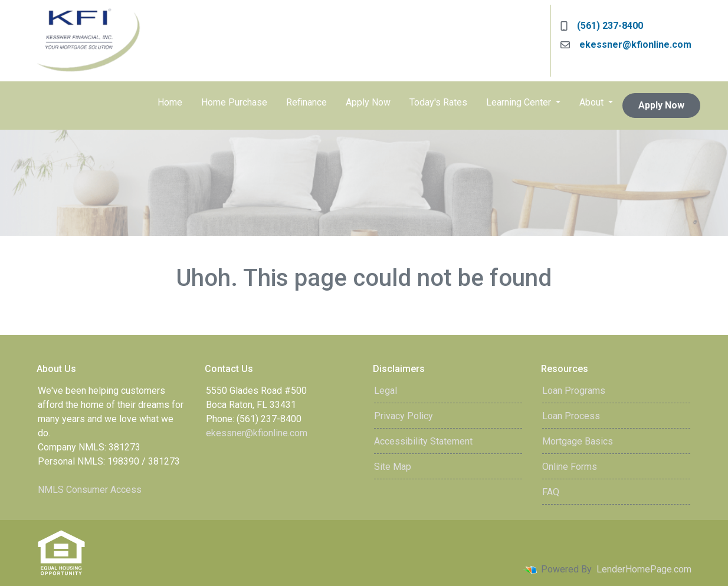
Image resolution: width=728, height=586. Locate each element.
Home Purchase (234, 102)
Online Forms (570, 467)
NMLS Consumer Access (90, 490)
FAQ (551, 492)
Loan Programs (574, 391)
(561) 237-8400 (602, 26)
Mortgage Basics (578, 441)
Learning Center (520, 102)
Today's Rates (438, 102)
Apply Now (368, 102)
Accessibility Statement (423, 441)
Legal (386, 391)
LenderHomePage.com (644, 569)
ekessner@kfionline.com (626, 45)
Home (170, 102)
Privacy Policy (404, 416)
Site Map (393, 467)
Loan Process (571, 416)
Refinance (306, 102)
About (593, 102)
